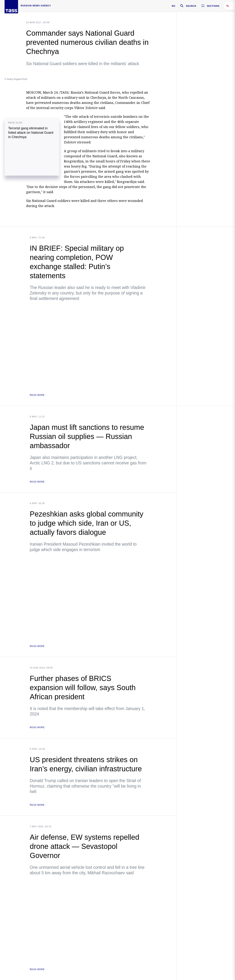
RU (174, 6)
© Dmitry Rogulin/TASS (16, 79)
